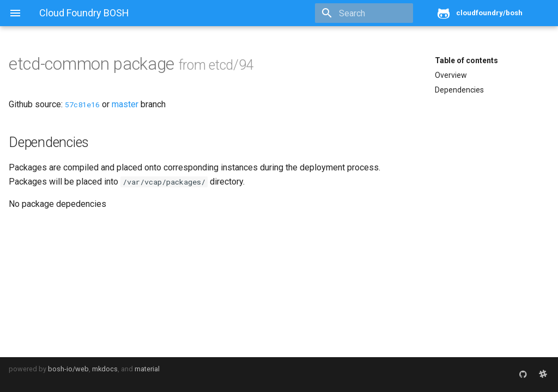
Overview (451, 75)
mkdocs (105, 369)
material (147, 369)
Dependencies (459, 90)
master (125, 104)
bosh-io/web (68, 369)
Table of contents (466, 60)
